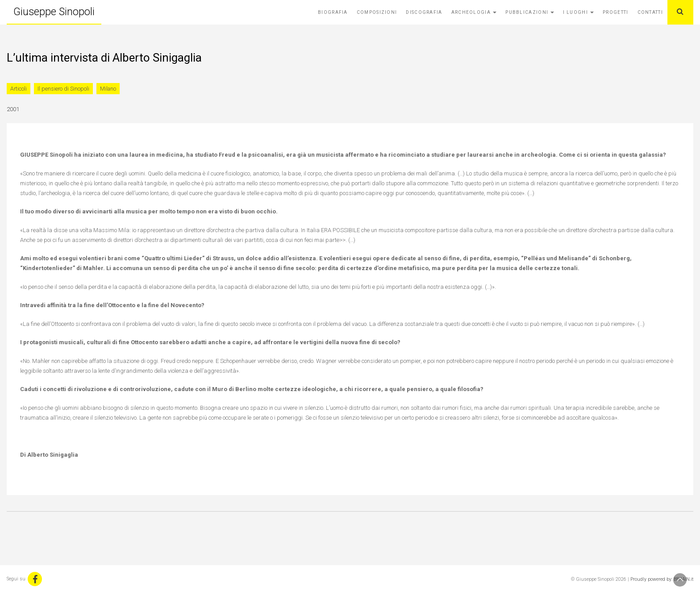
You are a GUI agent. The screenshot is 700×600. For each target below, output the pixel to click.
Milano (108, 89)
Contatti (650, 12)
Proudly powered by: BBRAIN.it (662, 579)
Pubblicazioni (530, 12)
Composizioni (377, 12)
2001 (13, 109)
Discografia (424, 12)
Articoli (19, 89)
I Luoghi (578, 12)
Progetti (615, 12)
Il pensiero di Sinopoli (63, 89)
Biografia (333, 12)
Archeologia (474, 12)
